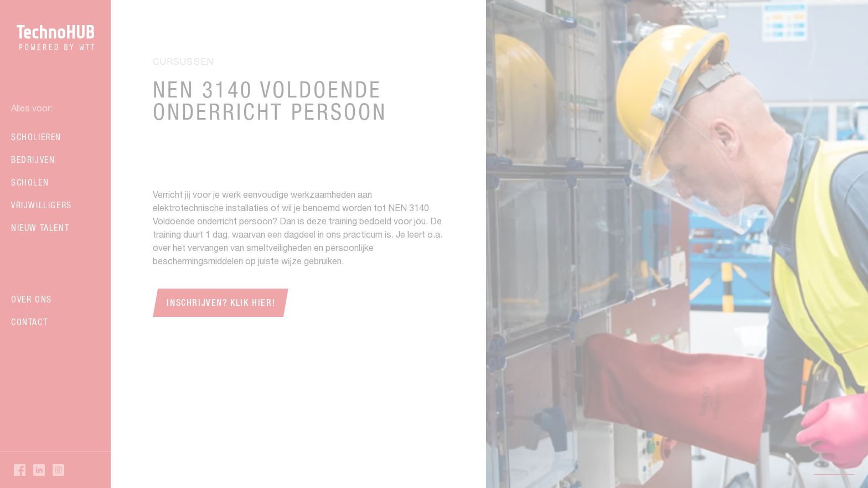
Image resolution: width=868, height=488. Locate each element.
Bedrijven (33, 160)
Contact (29, 322)
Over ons (32, 299)
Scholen (30, 182)
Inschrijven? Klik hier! (221, 303)
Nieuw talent (40, 228)
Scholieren (36, 137)
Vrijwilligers (42, 205)
